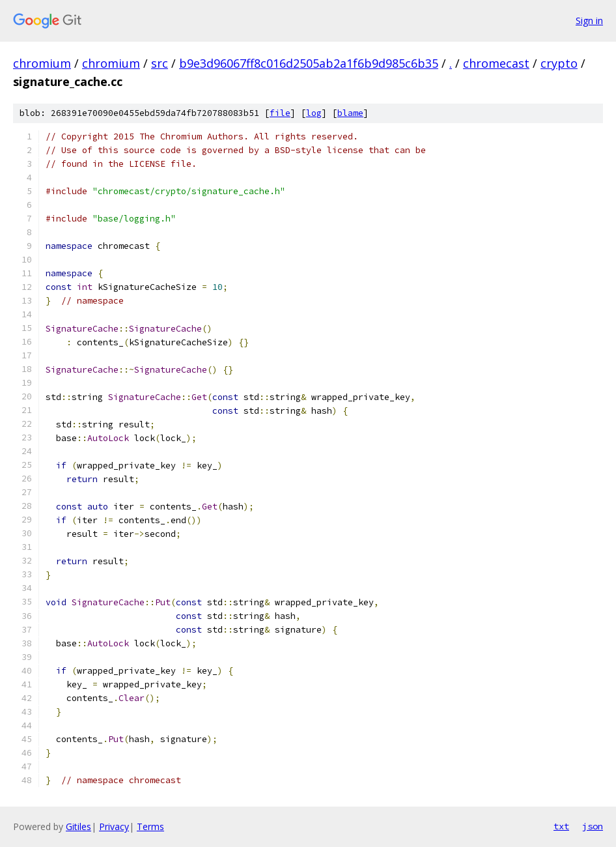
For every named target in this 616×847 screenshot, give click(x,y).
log (314, 113)
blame (350, 113)
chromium (42, 63)
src (160, 63)
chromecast (496, 63)
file (280, 113)
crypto (559, 63)
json (593, 826)
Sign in (589, 21)
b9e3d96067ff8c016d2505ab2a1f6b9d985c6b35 (309, 63)
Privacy (114, 826)
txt (561, 826)
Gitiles (78, 826)
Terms (150, 826)
